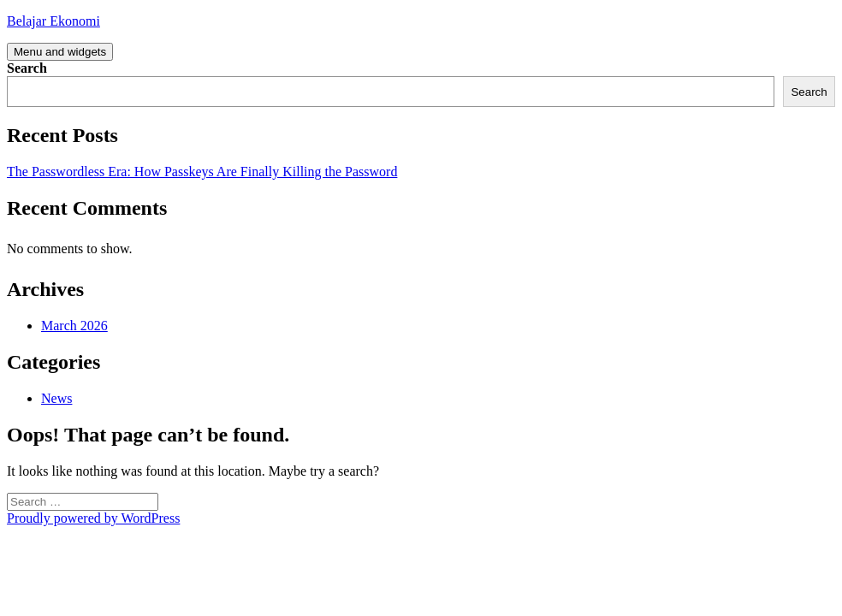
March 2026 (74, 326)
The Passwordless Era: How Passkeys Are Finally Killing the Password (202, 172)
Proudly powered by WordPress (93, 518)
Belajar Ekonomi (53, 21)
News (56, 398)
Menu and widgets (60, 52)
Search (27, 68)
